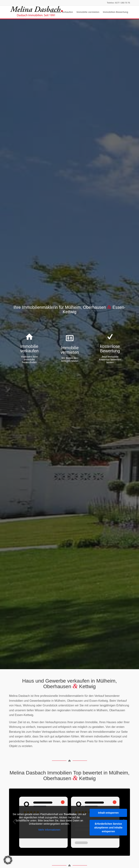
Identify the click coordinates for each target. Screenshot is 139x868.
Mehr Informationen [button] (49, 830)
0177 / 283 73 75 (122, 3)
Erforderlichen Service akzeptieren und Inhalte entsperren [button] (108, 828)
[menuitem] (62, 12)
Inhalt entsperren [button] (108, 813)
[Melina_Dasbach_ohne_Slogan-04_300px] (36, 12)
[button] (8, 860)
